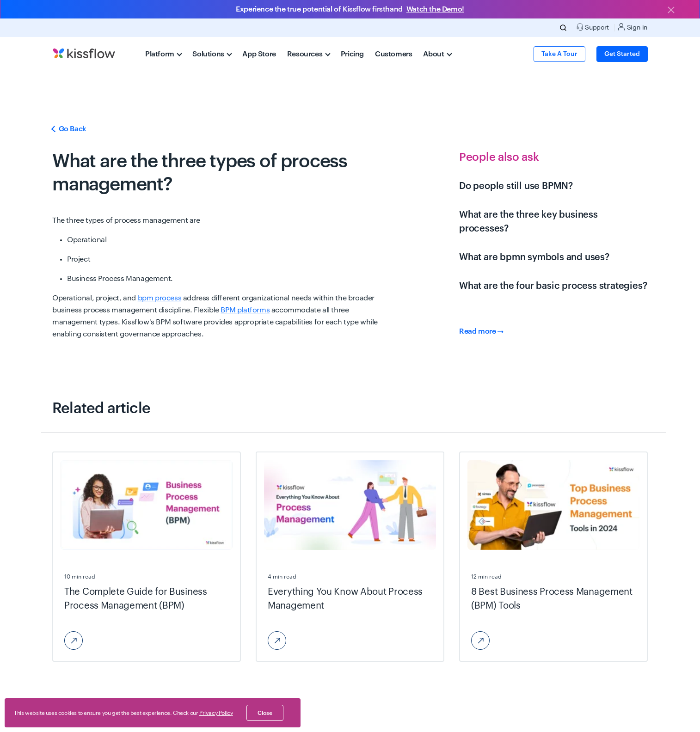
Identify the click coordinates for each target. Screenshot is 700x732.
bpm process (160, 298)
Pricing (352, 54)
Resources (309, 54)
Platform (164, 54)
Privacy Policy (216, 713)
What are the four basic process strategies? (553, 286)
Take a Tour (559, 54)
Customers (393, 54)
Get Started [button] (622, 54)
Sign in (633, 27)
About (437, 54)
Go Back (69, 129)
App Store (259, 54)
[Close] (671, 11)
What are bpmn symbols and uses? (534, 257)
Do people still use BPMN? (516, 186)
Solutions (212, 54)
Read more (481, 331)
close (265, 713)
